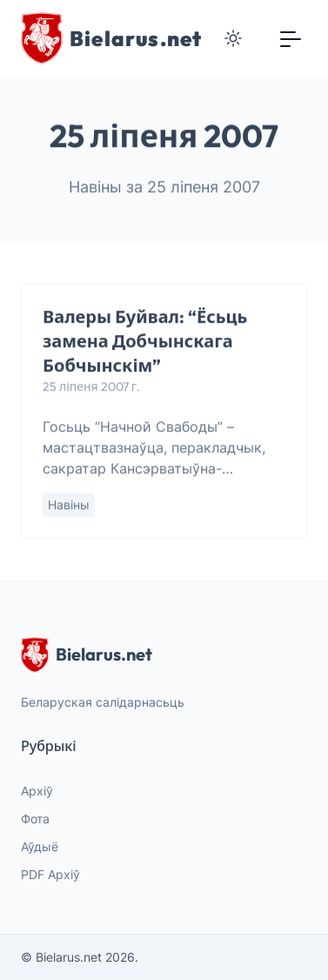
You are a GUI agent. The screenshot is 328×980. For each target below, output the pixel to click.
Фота (35, 819)
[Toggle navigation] (291, 38)
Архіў (37, 791)
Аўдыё (40, 846)
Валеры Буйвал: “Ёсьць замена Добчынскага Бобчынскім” (145, 342)
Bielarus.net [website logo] (87, 654)
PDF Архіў (50, 874)
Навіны (69, 505)
